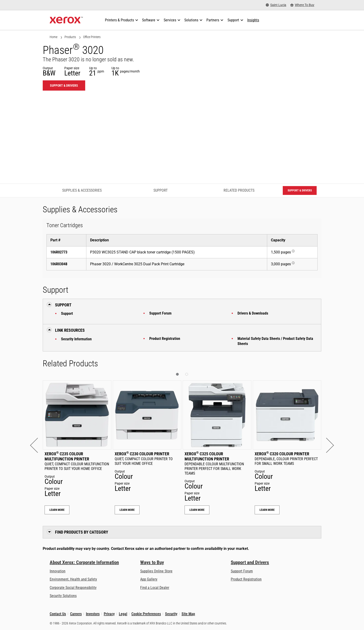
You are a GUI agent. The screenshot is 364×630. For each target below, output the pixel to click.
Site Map (188, 614)
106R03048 (59, 264)
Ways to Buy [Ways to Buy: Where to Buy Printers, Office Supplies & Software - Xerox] (152, 562)
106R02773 (59, 252)
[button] (37, 445)
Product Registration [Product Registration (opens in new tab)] (246, 579)
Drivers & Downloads (253, 313)
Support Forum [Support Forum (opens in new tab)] (242, 571)
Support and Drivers (250, 562)
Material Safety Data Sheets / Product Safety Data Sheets (275, 341)
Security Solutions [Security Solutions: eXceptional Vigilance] (63, 596)
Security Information (76, 339)
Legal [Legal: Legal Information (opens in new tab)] (123, 614)
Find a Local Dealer (155, 588)
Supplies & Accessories (82, 190)
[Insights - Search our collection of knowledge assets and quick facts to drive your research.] (253, 20)
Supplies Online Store (156, 571)
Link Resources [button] (70, 330)
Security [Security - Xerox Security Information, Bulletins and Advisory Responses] (171, 614)
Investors (93, 614)
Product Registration (165, 339)
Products (70, 37)
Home (54, 37)
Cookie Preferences (146, 614)
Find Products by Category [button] (82, 532)
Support (67, 313)
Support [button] (63, 305)
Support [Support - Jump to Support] (161, 190)
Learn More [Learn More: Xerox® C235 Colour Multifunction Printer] (57, 510)
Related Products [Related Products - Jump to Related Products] (239, 190)
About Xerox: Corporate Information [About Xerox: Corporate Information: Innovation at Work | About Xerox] (84, 562)
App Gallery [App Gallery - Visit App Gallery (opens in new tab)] (149, 579)
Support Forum (160, 313)
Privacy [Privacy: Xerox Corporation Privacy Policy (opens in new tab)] (109, 614)
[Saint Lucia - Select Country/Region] (276, 5)
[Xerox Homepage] (66, 20)
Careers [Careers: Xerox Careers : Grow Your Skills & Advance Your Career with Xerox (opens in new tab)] (76, 614)
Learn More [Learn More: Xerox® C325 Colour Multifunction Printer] (197, 510)
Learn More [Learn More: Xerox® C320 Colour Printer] (267, 510)
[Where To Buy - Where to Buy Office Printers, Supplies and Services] (302, 5)
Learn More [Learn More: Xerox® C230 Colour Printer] (127, 510)
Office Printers (92, 37)
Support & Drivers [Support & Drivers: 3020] (64, 85)
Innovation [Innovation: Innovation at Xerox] (58, 571)
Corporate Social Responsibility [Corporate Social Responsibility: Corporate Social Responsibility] (73, 588)
